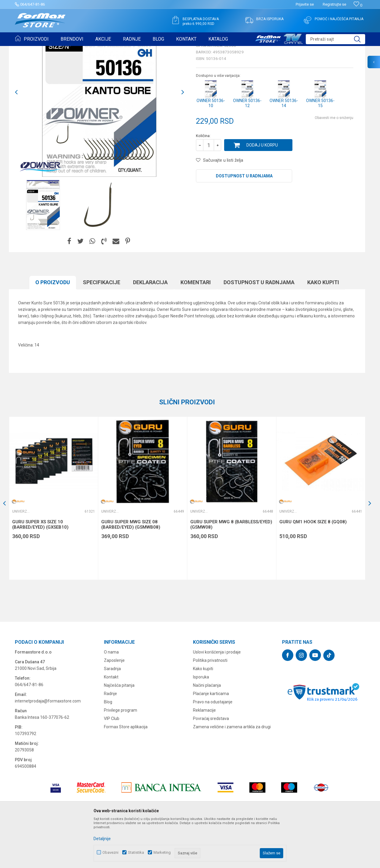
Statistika (136, 852)
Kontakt (111, 723)
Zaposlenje (114, 706)
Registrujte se (334, 4)
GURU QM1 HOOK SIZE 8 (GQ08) (313, 568)
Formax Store (26, 50)
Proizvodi (49, 50)
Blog (108, 748)
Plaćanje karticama (211, 740)
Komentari (196, 328)
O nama (111, 698)
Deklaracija (150, 328)
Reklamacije (204, 756)
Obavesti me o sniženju (334, 164)
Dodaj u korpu (262, 191)
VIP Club (112, 764)
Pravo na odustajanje (213, 748)
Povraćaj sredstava (211, 764)
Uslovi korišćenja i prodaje (217, 698)
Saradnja (112, 715)
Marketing (162, 852)
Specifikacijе (102, 328)
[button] (335, 39)
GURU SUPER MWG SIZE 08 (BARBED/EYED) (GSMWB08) (131, 570)
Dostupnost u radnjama (244, 222)
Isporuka (201, 723)
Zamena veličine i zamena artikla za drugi (232, 773)
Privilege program (121, 756)
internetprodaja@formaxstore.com (48, 747)
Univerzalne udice (90, 50)
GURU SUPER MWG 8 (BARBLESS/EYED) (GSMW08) (231, 570)
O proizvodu (53, 328)
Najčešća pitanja (119, 731)
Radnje (110, 740)
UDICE (66, 50)
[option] (43, 251)
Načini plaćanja (207, 731)
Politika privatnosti (210, 706)
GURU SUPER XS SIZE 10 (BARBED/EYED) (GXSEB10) (40, 570)
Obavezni (110, 852)
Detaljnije (102, 839)
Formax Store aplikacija (126, 773)
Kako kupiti (323, 328)
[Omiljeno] (358, 5)
